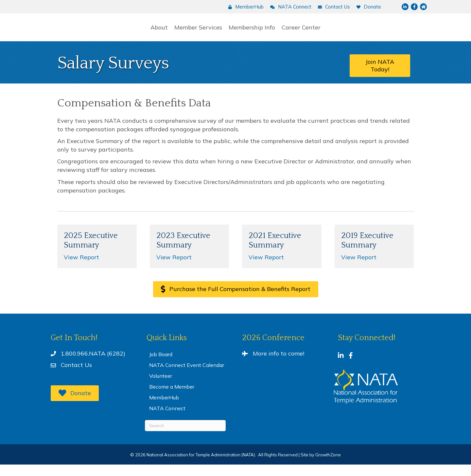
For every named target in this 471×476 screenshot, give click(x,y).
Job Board (161, 366)
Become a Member (172, 398)
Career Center (348, 33)
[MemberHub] (244, 7)
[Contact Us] (332, 7)
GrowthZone (328, 466)
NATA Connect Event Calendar (187, 376)
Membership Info (299, 33)
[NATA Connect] (289, 7)
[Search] (185, 437)
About (113, 33)
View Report (81, 269)
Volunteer (161, 387)
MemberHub (164, 409)
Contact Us (76, 376)
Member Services (152, 33)
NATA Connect (167, 420)
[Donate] (367, 7)
